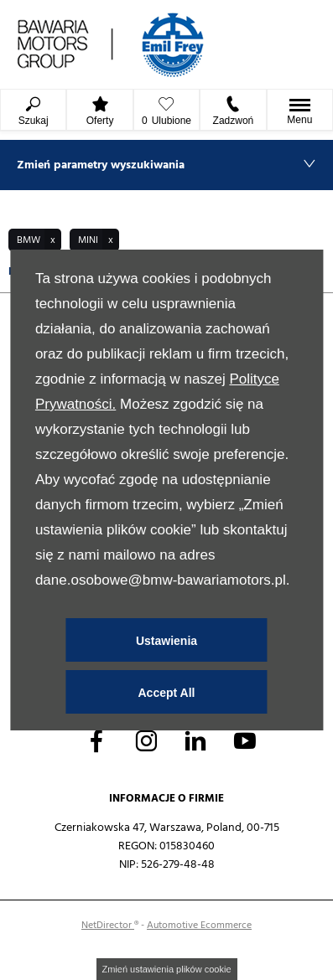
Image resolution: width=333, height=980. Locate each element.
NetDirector (108, 925)
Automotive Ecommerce (199, 925)
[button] (35, 240)
